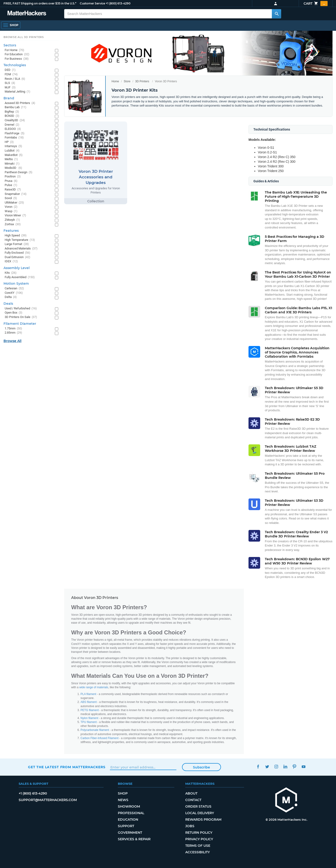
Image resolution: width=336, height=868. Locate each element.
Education (128, 820)
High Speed (16, 236)
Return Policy (199, 833)
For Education (17, 54)
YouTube (303, 766)
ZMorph (12, 220)
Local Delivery (200, 813)
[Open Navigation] (11, 25)
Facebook (258, 766)
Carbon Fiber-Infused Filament (100, 738)
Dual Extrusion (17, 257)
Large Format (17, 244)
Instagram (276, 766)
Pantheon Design (19, 172)
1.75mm (13, 329)
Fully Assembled (20, 277)
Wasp (11, 211)
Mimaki (12, 164)
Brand (9, 98)
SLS (10, 83)
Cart (316, 3)
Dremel (12, 125)
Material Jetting (17, 92)
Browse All (12, 341)
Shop (123, 793)
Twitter (267, 766)
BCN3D (12, 116)
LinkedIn (285, 766)
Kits (11, 273)
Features (11, 231)
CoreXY (14, 293)
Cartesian (14, 289)
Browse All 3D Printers (24, 37)
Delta (11, 297)
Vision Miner (15, 216)
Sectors (10, 45)
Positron (13, 177)
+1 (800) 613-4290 (118, 3)
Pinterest (294, 766)
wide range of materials (94, 687)
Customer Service (92, 3)
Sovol (11, 198)
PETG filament (90, 710)
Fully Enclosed (17, 253)
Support (126, 826)
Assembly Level (17, 268)
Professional (131, 813)
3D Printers (142, 81)
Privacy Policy (199, 839)
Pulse (11, 185)
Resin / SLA (15, 79)
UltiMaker (14, 203)
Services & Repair (134, 839)
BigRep (12, 112)
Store (127, 81)
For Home (14, 50)
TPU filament (89, 722)
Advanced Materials (21, 249)
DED (10, 70)
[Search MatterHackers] (276, 14)
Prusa (11, 181)
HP (9, 142)
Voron (11, 207)
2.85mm (13, 333)
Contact (193, 800)
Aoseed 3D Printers (20, 103)
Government (130, 833)
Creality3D (15, 120)
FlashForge (15, 133)
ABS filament (89, 702)
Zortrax (13, 224)
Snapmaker (16, 194)
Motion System (16, 284)
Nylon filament (89, 718)
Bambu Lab (16, 107)
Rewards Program (203, 820)
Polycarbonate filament (95, 730)
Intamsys (13, 146)
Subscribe (201, 767)
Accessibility (198, 852)
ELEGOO (13, 129)
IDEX (11, 261)
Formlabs (14, 138)
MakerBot (14, 155)
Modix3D (13, 168)
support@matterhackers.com (48, 800)
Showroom (129, 806)
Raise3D (13, 190)
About (191, 793)
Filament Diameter (20, 324)
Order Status (198, 806)
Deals (8, 304)
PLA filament (88, 694)
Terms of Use (198, 846)
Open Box (14, 313)
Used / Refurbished (21, 309)
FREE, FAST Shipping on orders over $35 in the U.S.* (40, 3)
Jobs (190, 826)
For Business (17, 59)
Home (115, 81)
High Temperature (20, 240)
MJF (10, 88)
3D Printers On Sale (21, 317)
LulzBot (12, 151)
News (123, 800)
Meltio (11, 159)
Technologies (15, 65)
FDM (11, 74)
